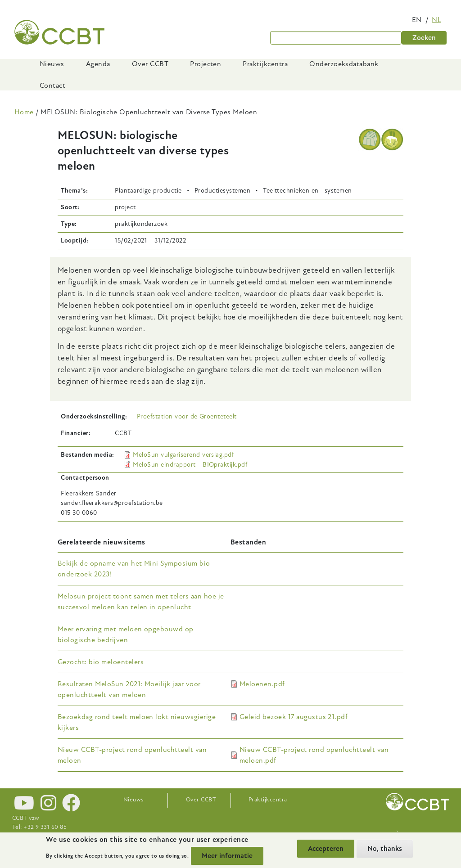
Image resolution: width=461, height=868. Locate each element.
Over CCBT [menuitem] (150, 64)
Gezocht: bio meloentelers (101, 662)
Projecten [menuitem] (206, 64)
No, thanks (385, 849)
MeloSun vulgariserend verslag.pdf (183, 455)
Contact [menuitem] (52, 85)
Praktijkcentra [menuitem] (265, 64)
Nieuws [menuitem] (52, 64)
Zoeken (424, 38)
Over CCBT (201, 800)
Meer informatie (227, 856)
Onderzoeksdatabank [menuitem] (344, 64)
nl (436, 20)
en (417, 20)
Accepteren (326, 849)
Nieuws (133, 800)
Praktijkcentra (268, 800)
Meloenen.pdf (262, 684)
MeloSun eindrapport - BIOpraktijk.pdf (190, 465)
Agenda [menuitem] (98, 64)
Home (24, 112)
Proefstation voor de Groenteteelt (187, 416)
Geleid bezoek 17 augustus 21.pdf (294, 717)
